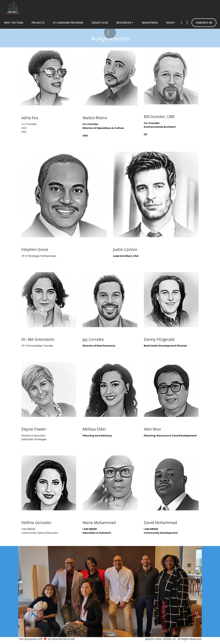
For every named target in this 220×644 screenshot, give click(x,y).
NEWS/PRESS (150, 23)
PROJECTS (38, 23)
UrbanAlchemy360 (63, 639)
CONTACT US (204, 23)
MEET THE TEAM (14, 23)
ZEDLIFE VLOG (100, 23)
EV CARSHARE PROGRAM (68, 23)
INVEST (171, 23)
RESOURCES (124, 23)
